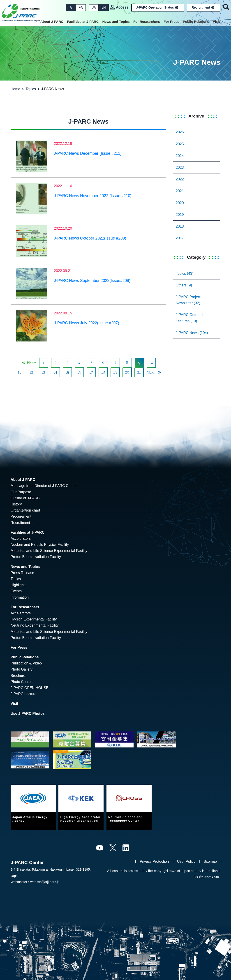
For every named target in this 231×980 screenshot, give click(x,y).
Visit (216, 22)
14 (55, 372)
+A (81, 7)
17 (91, 372)
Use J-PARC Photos (28, 714)
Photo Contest (22, 682)
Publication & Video (26, 663)
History (16, 504)
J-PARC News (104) (192, 333)
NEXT (154, 372)
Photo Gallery (22, 669)
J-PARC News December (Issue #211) (88, 153)
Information (20, 597)
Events (16, 591)
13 (43, 372)
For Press (171, 22)
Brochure (18, 676)
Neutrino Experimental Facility (35, 625)
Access (122, 7)
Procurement (21, 516)
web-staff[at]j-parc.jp (45, 882)
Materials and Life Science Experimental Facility (49, 551)
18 (103, 372)
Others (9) (184, 285)
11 (19, 372)
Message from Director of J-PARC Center (44, 486)
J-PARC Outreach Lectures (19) (190, 318)
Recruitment (203, 7)
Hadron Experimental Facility (34, 619)
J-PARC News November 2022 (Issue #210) (93, 196)
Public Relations (196, 22)
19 (115, 372)
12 (31, 372)
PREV (29, 363)
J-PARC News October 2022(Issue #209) (90, 238)
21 (139, 372)
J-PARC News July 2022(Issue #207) (87, 323)
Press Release (22, 573)
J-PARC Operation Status (157, 7)
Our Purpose (21, 492)
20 (127, 372)
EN (104, 7)
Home (15, 89)
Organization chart (25, 510)
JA (94, 7)
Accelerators (21, 538)
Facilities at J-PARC (83, 22)
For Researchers (147, 22)
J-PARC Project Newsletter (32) (188, 300)
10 (151, 363)
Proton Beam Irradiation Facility (36, 557)
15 (67, 372)
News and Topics (116, 22)
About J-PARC (52, 22)
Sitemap (210, 861)
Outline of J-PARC (25, 498)
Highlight (18, 585)
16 (79, 372)
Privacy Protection (154, 861)
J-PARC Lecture (23, 694)
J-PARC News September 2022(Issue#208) (92, 281)
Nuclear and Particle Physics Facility (40, 545)
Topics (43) (185, 273)
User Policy (186, 861)
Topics (31, 89)
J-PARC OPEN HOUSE (30, 688)
